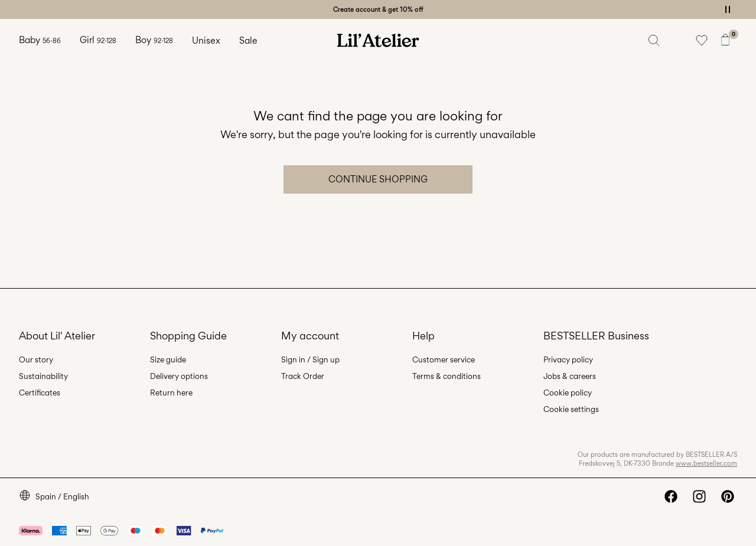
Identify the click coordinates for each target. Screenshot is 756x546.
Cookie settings (571, 409)
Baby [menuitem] (40, 40)
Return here (171, 393)
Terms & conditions (447, 376)
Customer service (444, 359)
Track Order (303, 376)
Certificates (40, 393)
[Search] (654, 40)
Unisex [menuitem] (206, 40)
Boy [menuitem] (154, 40)
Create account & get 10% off (378, 9)
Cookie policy (568, 393)
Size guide (168, 359)
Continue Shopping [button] (378, 179)
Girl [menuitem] (98, 40)
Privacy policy (568, 359)
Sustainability (43, 376)
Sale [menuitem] (248, 40)
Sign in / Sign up (310, 359)
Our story (36, 359)
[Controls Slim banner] (728, 9)
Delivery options (179, 376)
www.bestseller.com (706, 463)
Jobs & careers (570, 376)
